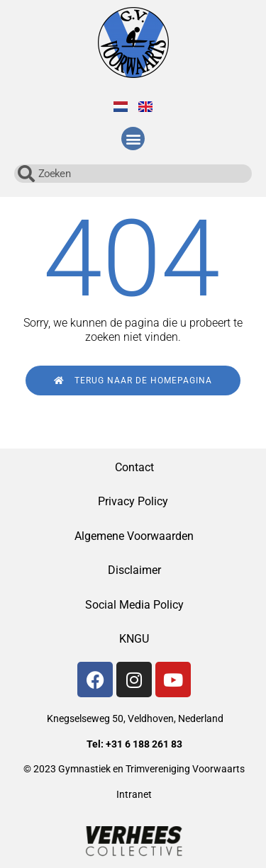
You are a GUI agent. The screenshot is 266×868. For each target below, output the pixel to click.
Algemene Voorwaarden (134, 536)
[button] (133, 139)
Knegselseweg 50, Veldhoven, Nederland (135, 718)
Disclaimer (134, 570)
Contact (134, 467)
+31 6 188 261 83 (144, 744)
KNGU (134, 639)
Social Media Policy (134, 605)
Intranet (134, 794)
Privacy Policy (134, 501)
